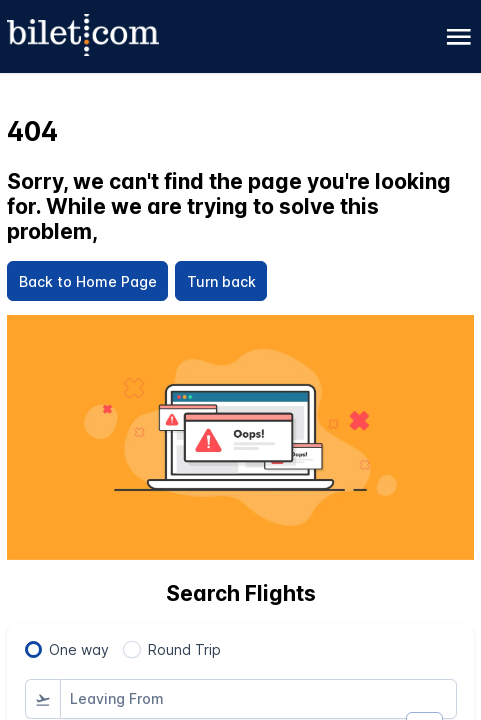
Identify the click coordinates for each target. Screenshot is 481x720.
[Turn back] (221, 281)
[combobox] (258, 699)
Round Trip (184, 649)
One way (79, 649)
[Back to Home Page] (87, 281)
